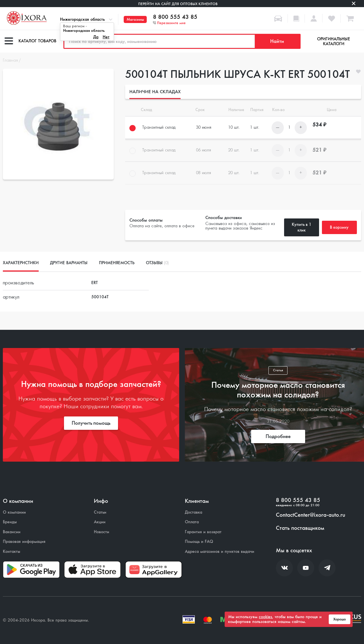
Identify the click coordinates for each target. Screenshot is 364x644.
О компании (14, 512)
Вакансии (12, 532)
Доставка (194, 512)
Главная (10, 61)
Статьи (100, 512)
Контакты (12, 552)
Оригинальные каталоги (334, 41)
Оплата (192, 522)
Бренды (10, 522)
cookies (265, 617)
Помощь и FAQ (199, 542)
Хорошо (340, 619)
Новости (102, 532)
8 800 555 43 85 (175, 17)
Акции (100, 522)
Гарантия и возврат (203, 532)
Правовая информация (24, 542)
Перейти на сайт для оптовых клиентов (178, 4)
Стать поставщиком (300, 528)
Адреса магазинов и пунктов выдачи (220, 552)
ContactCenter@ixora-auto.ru (311, 515)
